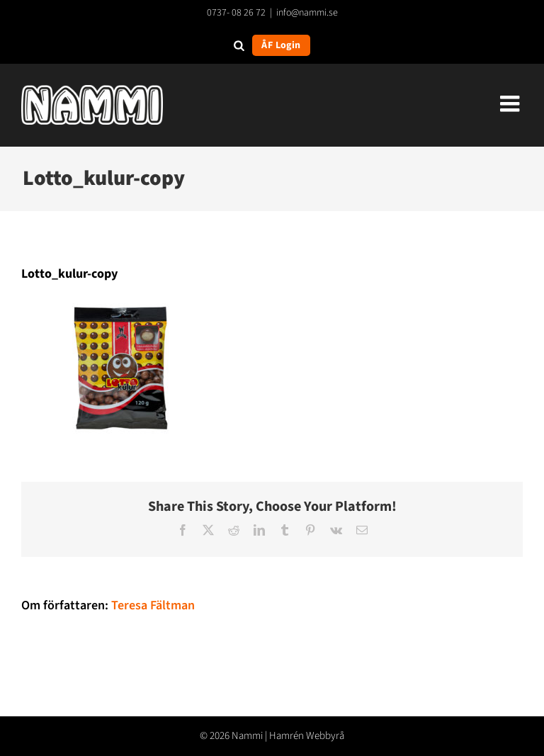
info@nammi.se (307, 13)
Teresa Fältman (153, 605)
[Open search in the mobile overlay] (239, 45)
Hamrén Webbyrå (307, 736)
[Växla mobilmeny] (511, 103)
